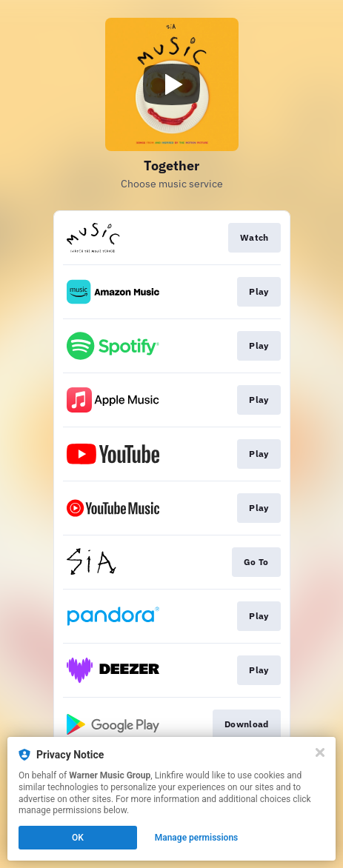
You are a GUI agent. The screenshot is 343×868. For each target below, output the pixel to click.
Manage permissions (197, 838)
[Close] (320, 752)
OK (78, 838)
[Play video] (172, 84)
